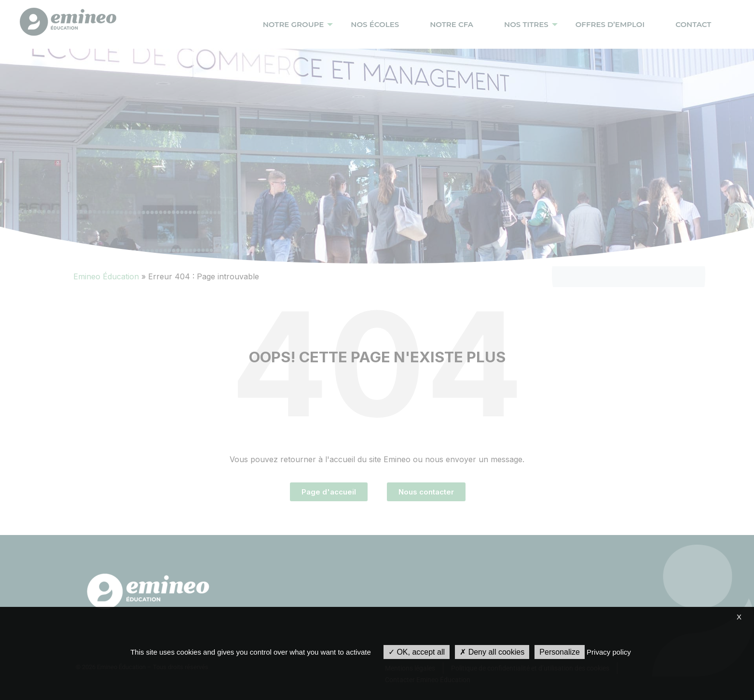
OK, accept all (417, 652)
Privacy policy (609, 652)
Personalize (560, 652)
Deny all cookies (492, 652)
